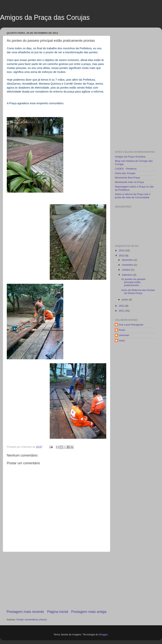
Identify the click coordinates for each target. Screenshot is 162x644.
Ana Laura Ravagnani (131, 325)
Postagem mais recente (25, 612)
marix (122, 341)
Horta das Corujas (125, 173)
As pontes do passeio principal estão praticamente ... (133, 282)
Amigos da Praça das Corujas (45, 17)
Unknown (124, 335)
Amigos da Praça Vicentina (130, 157)
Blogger (103, 634)
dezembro (128, 260)
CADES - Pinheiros (126, 169)
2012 (122, 306)
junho (125, 300)
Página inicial (58, 612)
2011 (122, 311)
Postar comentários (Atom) (32, 620)
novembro (128, 265)
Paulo (122, 330)
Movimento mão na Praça (129, 182)
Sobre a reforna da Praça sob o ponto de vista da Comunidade (133, 196)
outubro (127, 270)
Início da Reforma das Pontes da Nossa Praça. (138, 292)
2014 (122, 250)
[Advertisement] (57, 581)
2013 (122, 256)
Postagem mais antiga (89, 612)
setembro (128, 275)
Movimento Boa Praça (127, 178)
